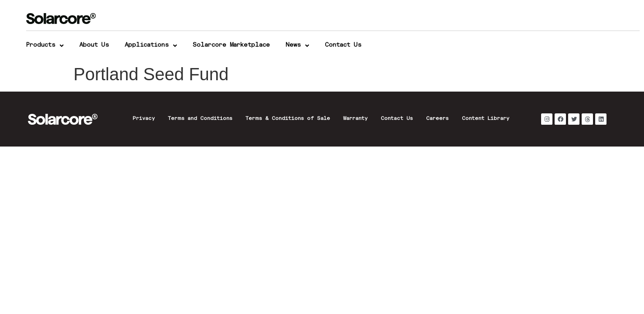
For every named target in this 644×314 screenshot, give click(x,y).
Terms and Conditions (200, 119)
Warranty (355, 119)
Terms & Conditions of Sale (288, 119)
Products (45, 46)
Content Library (486, 119)
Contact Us (343, 45)
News (297, 46)
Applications (151, 46)
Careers (437, 119)
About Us (94, 45)
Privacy (144, 119)
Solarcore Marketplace (231, 45)
